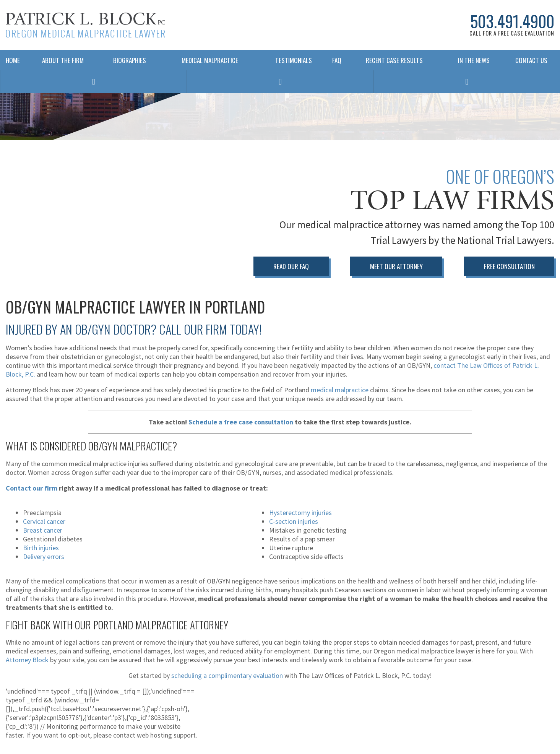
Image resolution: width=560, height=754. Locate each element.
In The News (474, 64)
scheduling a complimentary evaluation (227, 675)
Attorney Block (27, 659)
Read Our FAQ (286, 266)
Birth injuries (41, 547)
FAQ (335, 64)
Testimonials (294, 64)
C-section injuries (294, 521)
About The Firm (63, 64)
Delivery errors (44, 556)
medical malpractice (340, 389)
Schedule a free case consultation (241, 422)
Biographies (130, 64)
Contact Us (531, 64)
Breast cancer (43, 529)
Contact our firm (32, 487)
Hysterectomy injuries (300, 512)
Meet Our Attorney (394, 266)
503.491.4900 (506, 23)
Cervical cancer (44, 521)
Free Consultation (509, 266)
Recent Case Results (394, 64)
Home (13, 64)
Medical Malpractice (210, 64)
